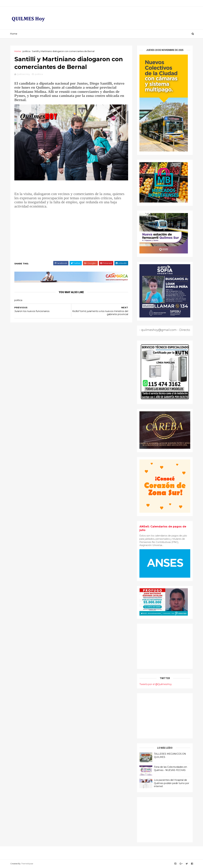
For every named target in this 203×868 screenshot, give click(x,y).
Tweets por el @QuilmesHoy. (156, 684)
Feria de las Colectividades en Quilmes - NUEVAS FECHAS (170, 769)
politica (26, 51)
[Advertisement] (71, 234)
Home (14, 34)
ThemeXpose (27, 864)
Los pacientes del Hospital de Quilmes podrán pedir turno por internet (172, 783)
